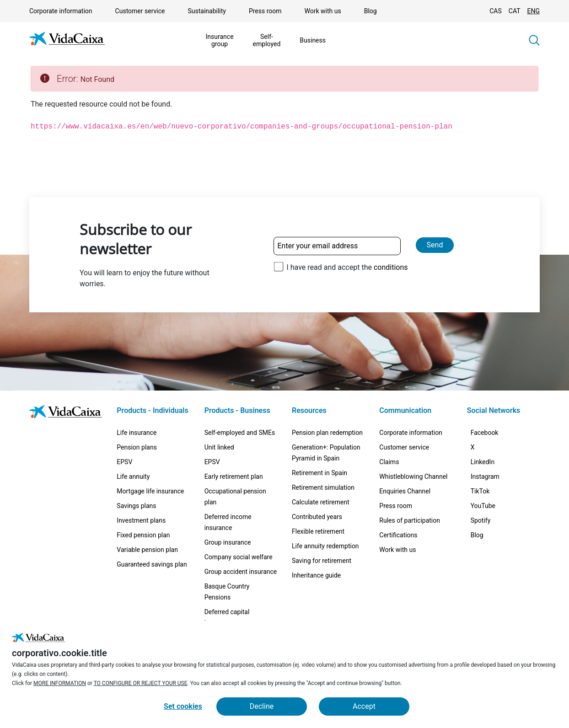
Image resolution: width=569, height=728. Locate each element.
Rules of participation (410, 520)
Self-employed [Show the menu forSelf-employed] (267, 40)
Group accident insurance (241, 572)
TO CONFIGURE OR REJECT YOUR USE (141, 683)
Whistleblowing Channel (413, 476)
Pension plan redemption (327, 433)
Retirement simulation (323, 487)
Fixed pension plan (143, 535)
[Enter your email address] (337, 246)
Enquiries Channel (405, 491)
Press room (265, 11)
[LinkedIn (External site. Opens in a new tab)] (488, 479)
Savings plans (136, 506)
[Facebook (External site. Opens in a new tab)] (490, 436)
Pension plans (137, 447)
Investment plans (141, 520)
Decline (262, 706)
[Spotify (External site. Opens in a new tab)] (486, 565)
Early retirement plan (234, 476)
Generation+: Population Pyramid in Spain (326, 453)
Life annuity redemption (325, 546)
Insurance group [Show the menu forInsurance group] (220, 40)
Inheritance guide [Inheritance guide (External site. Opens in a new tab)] (316, 575)
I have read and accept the (347, 267)
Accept (364, 706)
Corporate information (61, 11)
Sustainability (207, 11)
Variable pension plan (147, 550)
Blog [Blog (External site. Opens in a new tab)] (370, 11)
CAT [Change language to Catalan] (515, 11)
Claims (389, 462)
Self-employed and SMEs (240, 433)
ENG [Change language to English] (534, 11)
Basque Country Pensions (227, 592)
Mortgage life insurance (150, 491)
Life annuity (133, 476)
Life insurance (137, 433)
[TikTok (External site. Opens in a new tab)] (486, 522)
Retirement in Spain (319, 473)
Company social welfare (239, 557)
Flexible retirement (318, 531)
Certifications (398, 535)
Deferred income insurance (228, 522)
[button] (534, 40)
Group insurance (228, 542)
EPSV (124, 462)
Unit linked (219, 447)
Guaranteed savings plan (152, 564)
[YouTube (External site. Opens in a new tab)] (488, 543)
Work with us (323, 11)
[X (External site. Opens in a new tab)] (478, 458)
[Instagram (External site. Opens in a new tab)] (491, 500)
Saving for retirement (322, 561)
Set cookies (183, 706)
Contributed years (317, 517)
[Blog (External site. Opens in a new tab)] (483, 586)
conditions (391, 267)
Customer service (140, 11)
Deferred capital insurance (227, 617)
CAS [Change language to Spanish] (496, 11)
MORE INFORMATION (60, 683)
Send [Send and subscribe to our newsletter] (435, 245)
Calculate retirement (321, 502)
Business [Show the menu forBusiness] (313, 40)
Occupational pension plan (235, 497)
